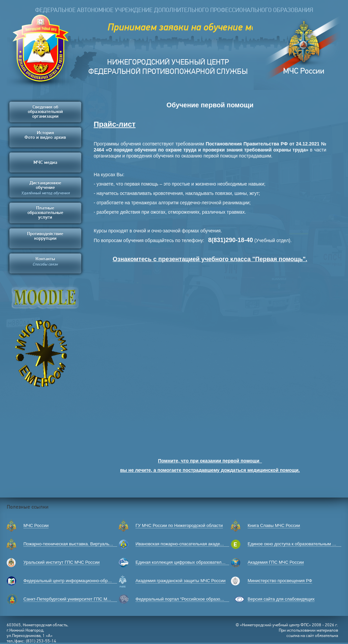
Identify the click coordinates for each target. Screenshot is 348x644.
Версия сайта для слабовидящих (281, 599)
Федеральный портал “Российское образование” (185, 599)
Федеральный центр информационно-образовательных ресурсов (90, 581)
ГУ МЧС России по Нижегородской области (179, 525)
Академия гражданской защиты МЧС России (181, 581)
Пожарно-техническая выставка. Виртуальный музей (77, 544)
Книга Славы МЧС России (274, 525)
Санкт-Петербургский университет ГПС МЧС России (76, 599)
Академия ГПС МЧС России (276, 562)
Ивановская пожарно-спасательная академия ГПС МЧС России (200, 544)
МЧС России (36, 525)
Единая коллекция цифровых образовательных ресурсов (193, 562)
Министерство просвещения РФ (280, 581)
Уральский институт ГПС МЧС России (62, 562)
